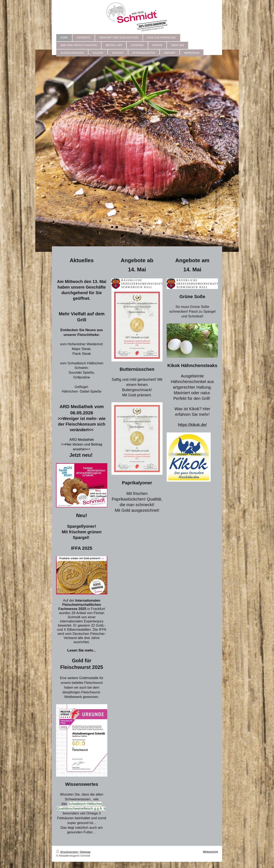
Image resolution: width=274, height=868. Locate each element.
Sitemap (85, 852)
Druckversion (67, 852)
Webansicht (210, 852)
